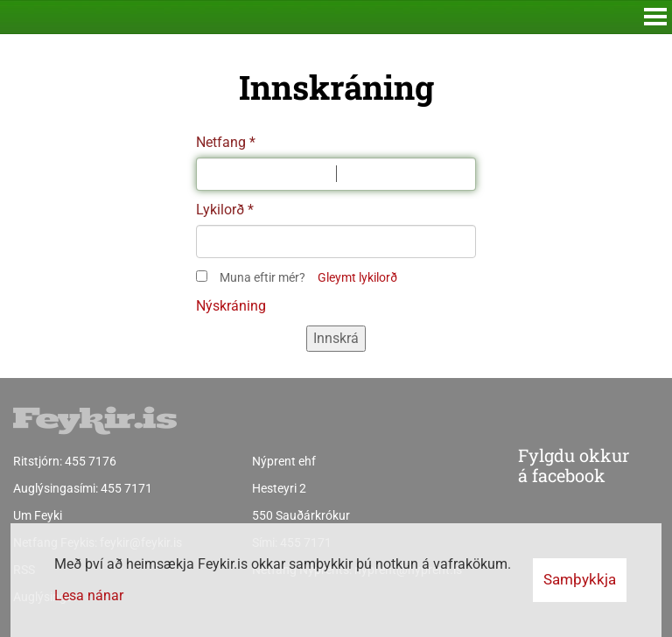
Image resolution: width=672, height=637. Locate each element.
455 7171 (126, 488)
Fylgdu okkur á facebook (538, 466)
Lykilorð (220, 210)
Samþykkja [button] (580, 579)
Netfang (221, 142)
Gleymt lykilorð (357, 277)
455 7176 (91, 461)
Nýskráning (231, 306)
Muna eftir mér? (262, 277)
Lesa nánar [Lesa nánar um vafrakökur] (89, 595)
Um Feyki (38, 515)
